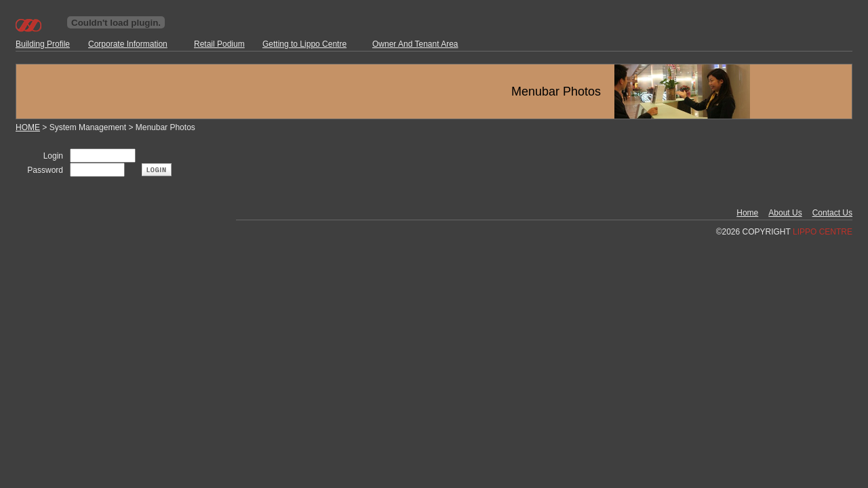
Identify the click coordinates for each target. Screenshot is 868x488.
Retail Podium (219, 44)
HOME (28, 127)
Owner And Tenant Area (415, 44)
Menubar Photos (165, 127)
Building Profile (43, 44)
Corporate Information (128, 44)
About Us (785, 213)
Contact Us (832, 213)
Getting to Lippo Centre (304, 44)
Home (747, 213)
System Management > (93, 127)
